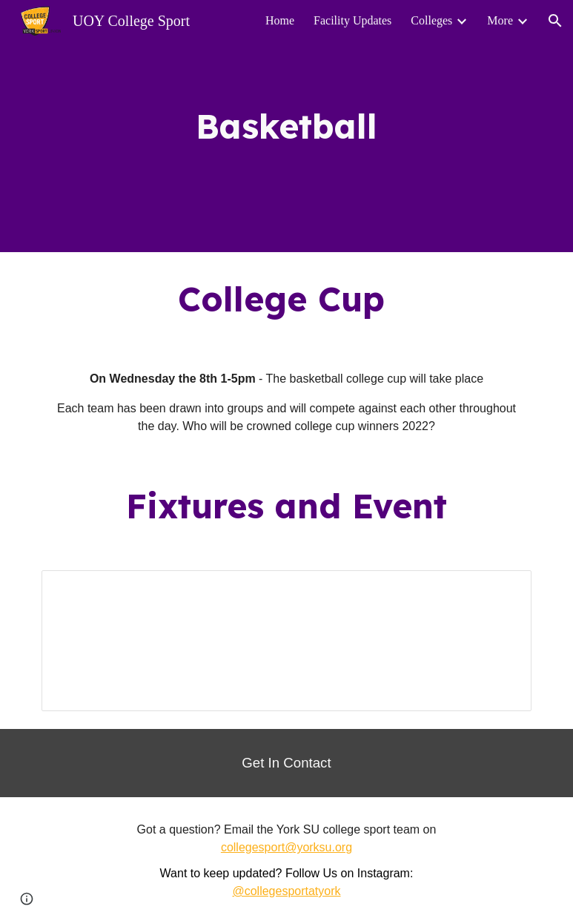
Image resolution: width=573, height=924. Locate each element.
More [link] (500, 20)
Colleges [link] (431, 20)
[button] (555, 21)
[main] (286, 126)
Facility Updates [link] (352, 20)
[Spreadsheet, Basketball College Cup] (286, 641)
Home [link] (280, 20)
